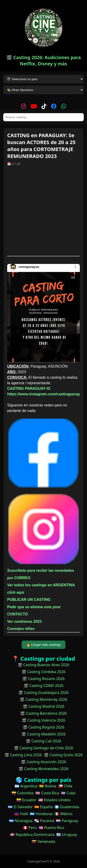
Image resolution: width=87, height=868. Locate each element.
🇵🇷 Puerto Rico (51, 828)
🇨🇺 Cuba (68, 793)
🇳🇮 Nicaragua (21, 821)
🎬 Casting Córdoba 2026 (44, 672)
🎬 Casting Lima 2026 (23, 755)
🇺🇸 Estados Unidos (55, 800)
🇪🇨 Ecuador (26, 800)
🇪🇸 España (43, 807)
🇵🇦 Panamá (44, 821)
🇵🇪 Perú (30, 828)
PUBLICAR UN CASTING (29, 600)
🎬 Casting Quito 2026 (63, 755)
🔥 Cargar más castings (43, 645)
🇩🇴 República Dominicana (32, 835)
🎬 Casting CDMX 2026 (43, 686)
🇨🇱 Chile (65, 786)
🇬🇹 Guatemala (67, 807)
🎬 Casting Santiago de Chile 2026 (44, 748)
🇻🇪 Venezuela (43, 841)
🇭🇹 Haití (21, 814)
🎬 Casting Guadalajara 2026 (43, 693)
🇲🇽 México (63, 814)
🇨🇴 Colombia (23, 793)
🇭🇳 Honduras (41, 814)
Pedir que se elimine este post (34, 607)
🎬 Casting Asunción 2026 (43, 762)
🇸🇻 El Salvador (20, 807)
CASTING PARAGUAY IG (29, 389)
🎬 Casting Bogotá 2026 (44, 727)
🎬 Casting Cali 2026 (43, 741)
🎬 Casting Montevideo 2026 (43, 769)
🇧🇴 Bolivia (48, 786)
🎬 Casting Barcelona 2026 (43, 713)
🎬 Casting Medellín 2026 (43, 734)
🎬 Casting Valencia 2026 (44, 720)
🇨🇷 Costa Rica (47, 793)
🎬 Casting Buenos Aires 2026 (44, 665)
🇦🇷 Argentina (26, 786)
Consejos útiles (21, 629)
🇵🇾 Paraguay (67, 821)
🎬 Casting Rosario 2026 (43, 679)
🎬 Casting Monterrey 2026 (43, 699)
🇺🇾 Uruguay (67, 835)
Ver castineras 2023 (24, 622)
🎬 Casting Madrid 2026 (43, 706)
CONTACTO (18, 614)
